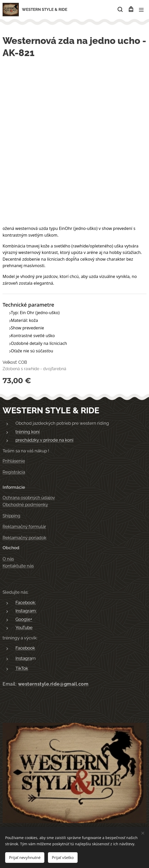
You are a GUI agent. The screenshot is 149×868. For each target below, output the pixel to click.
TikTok (22, 668)
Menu (141, 10)
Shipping (11, 516)
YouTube (24, 627)
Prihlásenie (14, 461)
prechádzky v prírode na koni (44, 440)
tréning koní (28, 432)
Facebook (25, 648)
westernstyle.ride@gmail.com (53, 684)
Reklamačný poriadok (24, 538)
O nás (8, 559)
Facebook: (26, 602)
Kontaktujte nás (18, 566)
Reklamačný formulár (24, 526)
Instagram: (26, 611)
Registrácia (14, 472)
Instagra (24, 658)
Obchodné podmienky (25, 505)
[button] (120, 10)
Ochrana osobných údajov (29, 498)
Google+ (24, 619)
